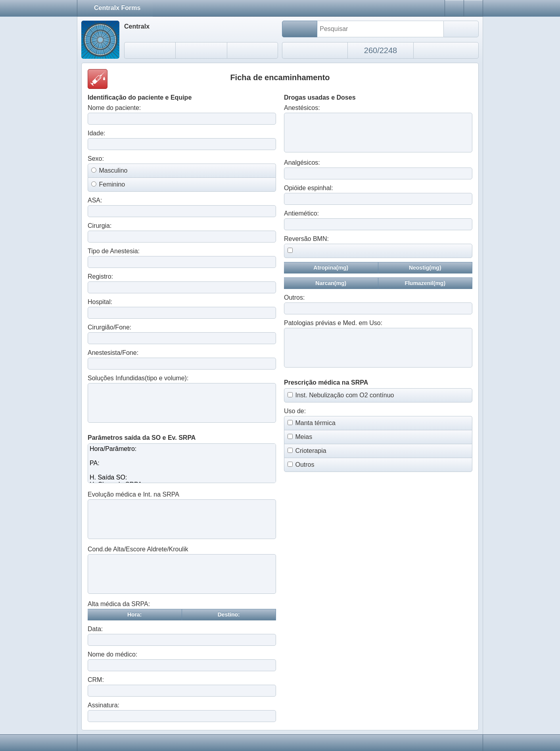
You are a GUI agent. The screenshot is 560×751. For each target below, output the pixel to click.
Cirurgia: (100, 226)
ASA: (95, 200)
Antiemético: (301, 213)
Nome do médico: (112, 654)
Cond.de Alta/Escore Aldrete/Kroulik (138, 549)
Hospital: (100, 302)
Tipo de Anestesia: (114, 251)
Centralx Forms (121, 8)
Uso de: (295, 411)
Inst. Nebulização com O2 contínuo (344, 395)
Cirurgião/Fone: (109, 327)
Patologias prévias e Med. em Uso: (333, 323)
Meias (304, 437)
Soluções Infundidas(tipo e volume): (138, 378)
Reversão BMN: (306, 239)
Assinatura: (104, 705)
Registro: (100, 276)
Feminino (112, 184)
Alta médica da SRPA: (119, 604)
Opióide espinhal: (309, 188)
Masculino (113, 170)
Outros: (294, 298)
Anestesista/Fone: (113, 353)
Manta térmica (315, 423)
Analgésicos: (302, 163)
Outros (305, 465)
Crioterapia (311, 451)
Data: (95, 629)
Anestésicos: (302, 108)
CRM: (96, 680)
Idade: (96, 133)
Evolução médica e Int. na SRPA (133, 494)
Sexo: (96, 159)
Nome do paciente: (114, 108)
